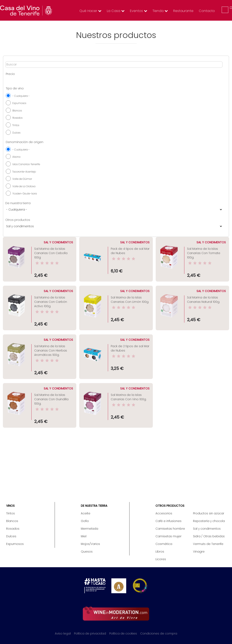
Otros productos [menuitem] (170, 506)
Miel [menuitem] (84, 536)
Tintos (16, 125)
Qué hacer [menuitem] (90, 11)
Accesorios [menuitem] (164, 513)
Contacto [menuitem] (207, 11)
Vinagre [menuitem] (199, 552)
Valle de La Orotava (24, 186)
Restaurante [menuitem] (183, 11)
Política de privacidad (90, 633)
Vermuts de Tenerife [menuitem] (208, 544)
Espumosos (19, 103)
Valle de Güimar (22, 179)
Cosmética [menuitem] (164, 544)
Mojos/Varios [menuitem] (90, 544)
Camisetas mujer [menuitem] (168, 536)
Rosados (17, 118)
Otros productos (18, 220)
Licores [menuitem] (161, 559)
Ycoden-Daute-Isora (25, 194)
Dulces (16, 133)
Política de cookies (123, 633)
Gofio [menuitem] (85, 521)
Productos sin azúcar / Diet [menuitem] (209, 513)
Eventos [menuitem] (139, 11)
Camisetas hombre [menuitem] (170, 529)
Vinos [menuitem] (10, 506)
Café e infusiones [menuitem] (168, 521)
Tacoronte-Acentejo (24, 172)
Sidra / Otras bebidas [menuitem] (209, 536)
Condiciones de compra (159, 633)
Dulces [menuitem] (11, 536)
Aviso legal (63, 633)
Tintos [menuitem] (11, 513)
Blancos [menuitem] (12, 521)
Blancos (17, 111)
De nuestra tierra (18, 203)
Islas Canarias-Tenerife (26, 164)
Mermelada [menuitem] (90, 529)
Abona (16, 157)
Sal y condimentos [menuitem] (207, 529)
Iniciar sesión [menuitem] (225, 10)
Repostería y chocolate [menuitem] (209, 521)
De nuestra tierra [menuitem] (94, 506)
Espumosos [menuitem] (15, 544)
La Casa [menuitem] (116, 11)
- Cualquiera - (21, 96)
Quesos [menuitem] (87, 552)
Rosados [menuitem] (13, 529)
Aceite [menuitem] (86, 513)
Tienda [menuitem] (160, 11)
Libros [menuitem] (160, 552)
